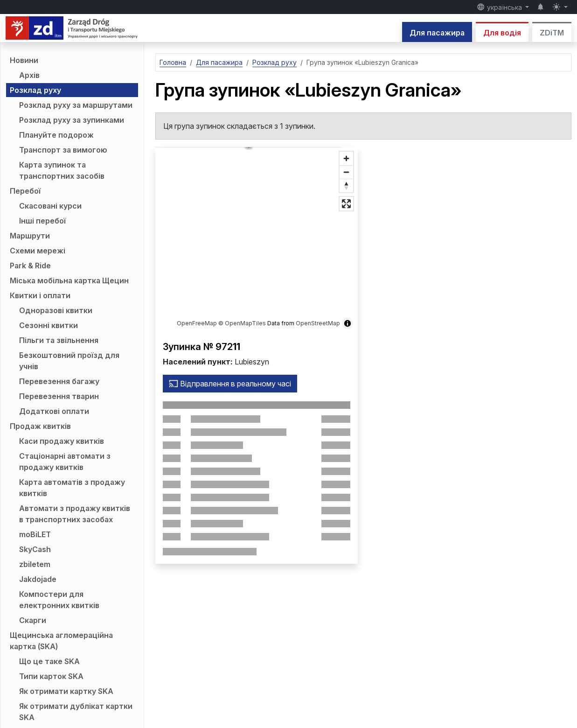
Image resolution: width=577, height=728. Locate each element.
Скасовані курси (50, 206)
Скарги (33, 620)
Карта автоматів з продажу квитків (72, 488)
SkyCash (35, 549)
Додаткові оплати (54, 411)
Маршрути (30, 236)
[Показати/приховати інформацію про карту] (348, 323)
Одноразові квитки (56, 310)
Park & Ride (30, 266)
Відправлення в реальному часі (230, 384)
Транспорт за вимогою (63, 150)
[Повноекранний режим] (346, 204)
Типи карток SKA (51, 676)
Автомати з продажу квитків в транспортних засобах (75, 514)
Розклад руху (35, 90)
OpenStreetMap (318, 323)
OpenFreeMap (197, 323)
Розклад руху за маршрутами (76, 105)
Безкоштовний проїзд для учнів (69, 361)
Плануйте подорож (56, 135)
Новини (24, 60)
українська (500, 7)
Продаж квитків (40, 426)
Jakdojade (38, 579)
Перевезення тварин (59, 396)
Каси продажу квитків (62, 441)
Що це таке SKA (49, 661)
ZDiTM (552, 33)
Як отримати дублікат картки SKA (76, 712)
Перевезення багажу (59, 381)
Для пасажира (437, 33)
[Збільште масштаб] (346, 158)
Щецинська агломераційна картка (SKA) (61, 641)
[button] (257, 234)
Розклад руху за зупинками (72, 120)
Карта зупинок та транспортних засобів (62, 170)
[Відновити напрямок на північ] (346, 185)
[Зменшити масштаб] (346, 172)
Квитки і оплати (40, 295)
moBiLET (35, 534)
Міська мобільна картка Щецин (69, 280)
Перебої (25, 191)
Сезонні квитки (49, 325)
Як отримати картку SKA (66, 691)
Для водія (502, 33)
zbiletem (35, 564)
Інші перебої (42, 221)
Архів (29, 75)
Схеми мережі (38, 251)
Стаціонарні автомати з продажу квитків (65, 462)
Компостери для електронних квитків (59, 600)
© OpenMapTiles (242, 323)
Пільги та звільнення (59, 340)
